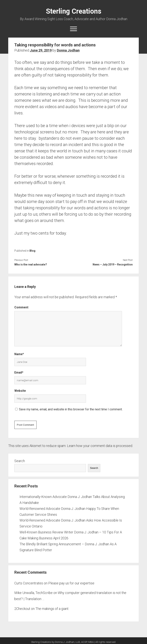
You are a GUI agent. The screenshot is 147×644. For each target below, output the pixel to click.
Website (20, 391)
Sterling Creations (74, 11)
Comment (21, 307)
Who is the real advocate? (31, 264)
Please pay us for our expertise (71, 583)
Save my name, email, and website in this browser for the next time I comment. (71, 409)
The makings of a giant (52, 609)
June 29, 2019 (41, 50)
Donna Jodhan (68, 50)
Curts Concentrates (29, 583)
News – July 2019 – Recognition (113, 264)
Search (20, 461)
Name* (19, 354)
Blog (32, 251)
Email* (19, 373)
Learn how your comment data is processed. (100, 446)
